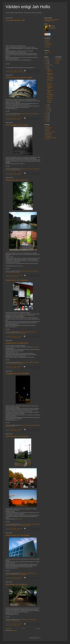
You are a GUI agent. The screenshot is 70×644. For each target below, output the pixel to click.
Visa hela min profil (53, 29)
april (48, 106)
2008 (47, 118)
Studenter (13, 333)
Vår (20, 170)
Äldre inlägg (38, 628)
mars (48, 108)
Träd (6, 170)
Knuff (58, 62)
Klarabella (47, 131)
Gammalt (7, 525)
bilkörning (12, 368)
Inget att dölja (48, 129)
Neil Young (47, 46)
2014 (47, 60)
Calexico (47, 41)
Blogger (39, 638)
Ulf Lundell (47, 139)
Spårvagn (12, 525)
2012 (47, 64)
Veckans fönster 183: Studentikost (17, 280)
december (49, 65)
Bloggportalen (59, 59)
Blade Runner (48, 52)
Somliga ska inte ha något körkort (17, 343)
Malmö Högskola (23, 574)
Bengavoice (48, 126)
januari (48, 111)
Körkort (28, 362)
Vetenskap (8, 574)
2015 (47, 59)
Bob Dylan (47, 40)
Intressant (58, 60)
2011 (47, 113)
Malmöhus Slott (21, 525)
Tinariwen (47, 47)
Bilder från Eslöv (48, 128)
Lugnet (18, 272)
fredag (19, 174)
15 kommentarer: (20, 71)
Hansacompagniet (22, 333)
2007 (47, 119)
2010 (47, 115)
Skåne (9, 170)
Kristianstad (13, 170)
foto (14, 119)
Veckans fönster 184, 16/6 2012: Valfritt (19, 78)
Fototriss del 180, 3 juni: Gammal (17, 436)
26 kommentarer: (20, 429)
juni (47, 68)
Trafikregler (36, 362)
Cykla (12, 272)
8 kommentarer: (20, 336)
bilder (12, 119)
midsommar (16, 72)
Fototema (30, 114)
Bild (22, 114)
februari (48, 109)
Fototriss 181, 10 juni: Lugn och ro (17, 180)
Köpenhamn (18, 621)
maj (47, 104)
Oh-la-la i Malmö (48, 133)
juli (47, 67)
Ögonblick (38, 425)
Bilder (24, 114)
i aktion (25, 315)
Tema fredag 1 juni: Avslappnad (16, 584)
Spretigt (37, 169)
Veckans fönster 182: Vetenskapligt (17, 535)
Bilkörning (32, 362)
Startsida (23, 628)
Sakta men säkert (49, 135)
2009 (47, 116)
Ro (6, 272)
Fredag (34, 169)
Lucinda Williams (49, 44)
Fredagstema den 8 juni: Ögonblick (17, 373)
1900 (46, 54)
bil (10, 368)
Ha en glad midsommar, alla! (15, 20)
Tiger (14, 621)
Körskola (7, 364)
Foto (27, 114)
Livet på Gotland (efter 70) (50, 132)
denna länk (20, 519)
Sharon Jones (23, 72)
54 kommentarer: (20, 275)
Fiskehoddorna (27, 525)
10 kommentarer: (20, 577)
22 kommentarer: (20, 624)
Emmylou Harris (48, 43)
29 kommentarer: (20, 173)
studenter (20, 337)
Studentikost (8, 333)
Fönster (34, 114)
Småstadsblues (48, 136)
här (17, 109)
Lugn (37, 271)
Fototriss (34, 271)
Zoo (11, 621)
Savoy (13, 426)
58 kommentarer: (20, 528)
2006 (47, 121)
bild (10, 119)
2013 (47, 62)
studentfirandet (35, 347)
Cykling (9, 272)
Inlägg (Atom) (14, 630)
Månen (10, 426)
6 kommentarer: (20, 367)
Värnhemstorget (13, 115)
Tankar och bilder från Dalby (51, 138)
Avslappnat (8, 621)
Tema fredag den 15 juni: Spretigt (17, 125)
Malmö (37, 114)
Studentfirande (20, 364)
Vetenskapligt (13, 574)
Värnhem (7, 115)
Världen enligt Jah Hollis (28, 7)
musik (19, 72)
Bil (21, 362)
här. (17, 327)
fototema (16, 119)
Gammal (38, 524)
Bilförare (24, 362)
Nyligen (58, 63)
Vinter (17, 170)
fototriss (14, 277)
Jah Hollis (52, 26)
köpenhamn (11, 72)
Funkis (18, 115)
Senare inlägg (8, 628)
